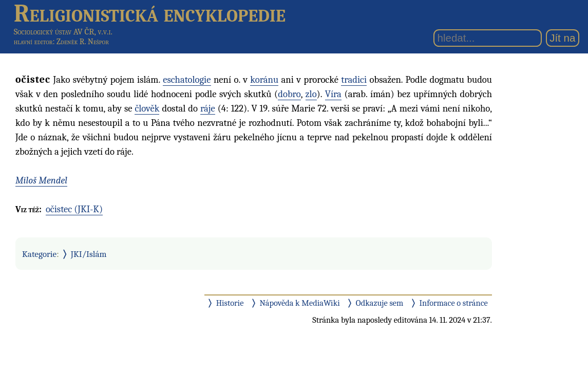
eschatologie (187, 80)
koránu (264, 80)
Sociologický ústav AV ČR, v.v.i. (63, 32)
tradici (354, 80)
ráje (208, 108)
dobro (289, 94)
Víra (333, 94)
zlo (311, 94)
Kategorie (39, 254)
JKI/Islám (89, 254)
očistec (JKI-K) (74, 209)
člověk (147, 108)
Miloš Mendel (41, 180)
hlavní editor (33, 42)
